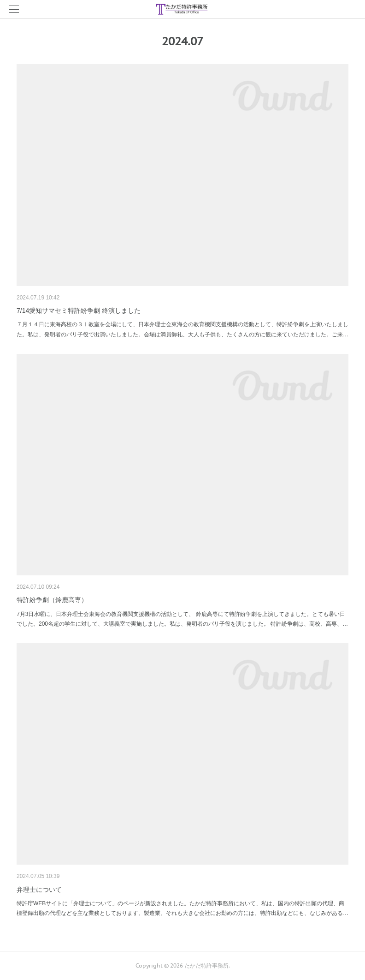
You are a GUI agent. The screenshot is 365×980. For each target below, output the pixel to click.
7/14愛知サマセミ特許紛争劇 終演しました (79, 311)
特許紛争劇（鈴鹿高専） (52, 600)
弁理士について (39, 890)
